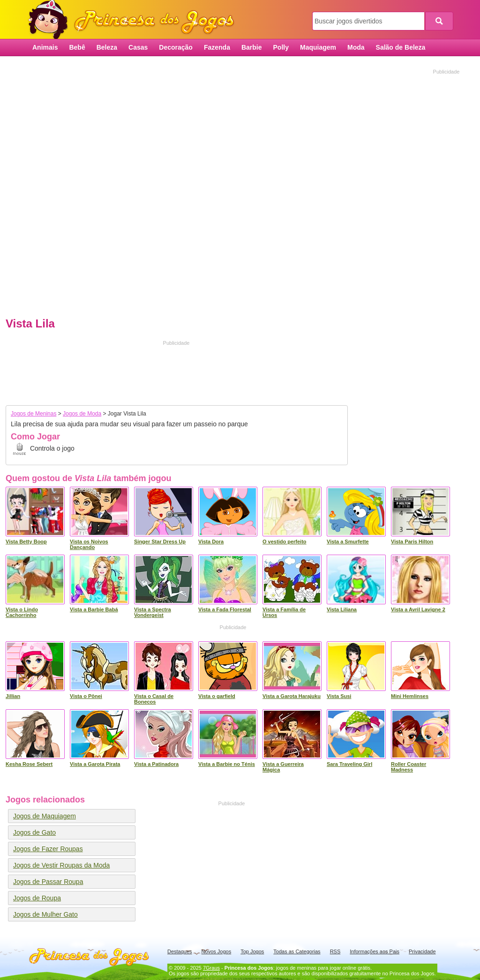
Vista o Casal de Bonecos (154, 699)
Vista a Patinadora (156, 764)
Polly (281, 47)
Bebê (77, 47)
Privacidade (422, 951)
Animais (45, 47)
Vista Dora (211, 542)
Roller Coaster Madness (409, 767)
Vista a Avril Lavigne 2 (418, 609)
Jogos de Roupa (37, 898)
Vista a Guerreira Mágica (283, 767)
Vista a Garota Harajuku (292, 696)
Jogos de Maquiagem (45, 816)
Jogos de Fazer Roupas (48, 849)
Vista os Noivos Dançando (89, 544)
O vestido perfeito (285, 542)
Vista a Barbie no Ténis (227, 764)
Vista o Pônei (86, 696)
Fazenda (217, 47)
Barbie (252, 47)
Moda (356, 47)
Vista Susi (339, 696)
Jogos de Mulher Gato (45, 914)
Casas (138, 47)
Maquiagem (318, 47)
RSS (335, 951)
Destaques (180, 951)
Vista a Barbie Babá (94, 609)
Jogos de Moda (82, 414)
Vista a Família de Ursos (284, 612)
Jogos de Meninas (34, 414)
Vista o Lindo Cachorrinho (22, 612)
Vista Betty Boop (26, 542)
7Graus (211, 968)
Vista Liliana (342, 609)
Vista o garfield (217, 696)
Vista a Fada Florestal (225, 609)
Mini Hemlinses (410, 696)
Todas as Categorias (297, 951)
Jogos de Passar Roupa (48, 882)
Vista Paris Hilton (412, 542)
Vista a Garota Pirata (95, 764)
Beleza (107, 47)
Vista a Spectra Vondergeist (153, 612)
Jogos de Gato (34, 832)
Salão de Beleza (401, 47)
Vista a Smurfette (348, 542)
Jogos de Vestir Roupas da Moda (61, 865)
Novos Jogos (217, 951)
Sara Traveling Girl (349, 764)
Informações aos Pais (375, 951)
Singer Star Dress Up (160, 542)
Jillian (13, 696)
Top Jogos (252, 951)
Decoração (176, 47)
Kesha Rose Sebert (29, 764)
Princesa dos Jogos (135, 20)
